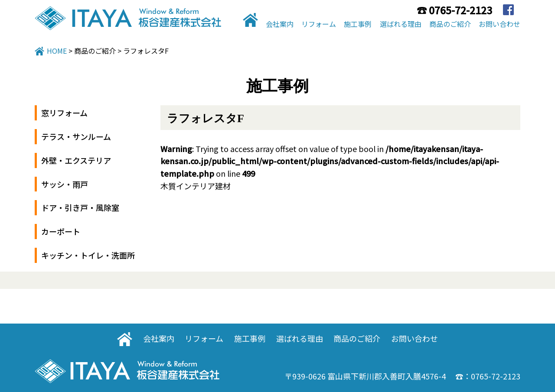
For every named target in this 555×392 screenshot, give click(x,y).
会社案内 (280, 24)
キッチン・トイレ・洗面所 (88, 255)
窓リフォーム (64, 113)
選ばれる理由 (401, 24)
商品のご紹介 (450, 24)
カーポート (61, 231)
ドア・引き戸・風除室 (80, 207)
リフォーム (319, 24)
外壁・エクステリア (76, 160)
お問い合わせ (499, 24)
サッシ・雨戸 (65, 184)
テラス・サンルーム (76, 136)
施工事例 (358, 24)
